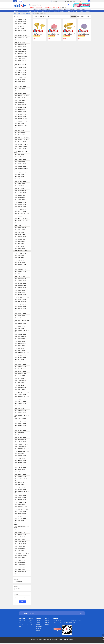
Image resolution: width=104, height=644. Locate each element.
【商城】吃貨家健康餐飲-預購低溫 (21, 507)
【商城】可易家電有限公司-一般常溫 (22, 392)
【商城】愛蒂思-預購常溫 (19, 195)
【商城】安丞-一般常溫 (19, 40)
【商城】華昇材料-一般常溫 (20, 272)
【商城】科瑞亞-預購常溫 (19, 546)
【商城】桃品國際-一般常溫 (20, 181)
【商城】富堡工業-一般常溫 (20, 207)
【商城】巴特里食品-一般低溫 (20, 58)
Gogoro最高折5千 (40, 7)
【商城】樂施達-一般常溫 (19, 241)
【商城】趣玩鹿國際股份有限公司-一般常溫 (22, 527)
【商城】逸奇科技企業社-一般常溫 (21, 121)
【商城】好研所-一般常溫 (19, 558)
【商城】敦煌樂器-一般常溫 (20, 33)
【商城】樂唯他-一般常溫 (19, 346)
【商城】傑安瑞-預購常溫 (19, 339)
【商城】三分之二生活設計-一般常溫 (22, 276)
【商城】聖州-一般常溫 (19, 28)
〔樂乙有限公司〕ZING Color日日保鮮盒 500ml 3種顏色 (84, 34)
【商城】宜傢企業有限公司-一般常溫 (22, 140)
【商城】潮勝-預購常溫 (19, 258)
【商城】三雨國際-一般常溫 (20, 172)
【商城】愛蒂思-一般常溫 (19, 197)
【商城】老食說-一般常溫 (19, 376)
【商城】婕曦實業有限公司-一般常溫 (22, 96)
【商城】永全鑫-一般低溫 (19, 567)
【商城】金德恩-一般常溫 (19, 399)
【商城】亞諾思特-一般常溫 (20, 112)
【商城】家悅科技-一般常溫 (20, 364)
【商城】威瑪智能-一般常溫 (20, 237)
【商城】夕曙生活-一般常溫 (20, 544)
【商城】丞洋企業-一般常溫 (20, 394)
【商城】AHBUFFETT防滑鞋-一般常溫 (22, 321)
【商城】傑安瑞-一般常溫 (19, 341)
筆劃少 (83, 16)
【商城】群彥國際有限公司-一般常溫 (22, 449)
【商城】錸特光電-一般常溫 (20, 216)
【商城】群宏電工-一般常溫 (20, 24)
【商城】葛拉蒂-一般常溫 (19, 135)
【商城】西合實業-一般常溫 (20, 19)
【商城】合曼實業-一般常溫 (20, 279)
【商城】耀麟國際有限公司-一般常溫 (22, 353)
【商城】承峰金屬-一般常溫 (20, 369)
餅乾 (63, 7)
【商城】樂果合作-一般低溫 (20, 306)
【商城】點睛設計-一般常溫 (20, 404)
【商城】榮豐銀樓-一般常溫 (20, 49)
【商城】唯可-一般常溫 (19, 408)
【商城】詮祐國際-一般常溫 (20, 357)
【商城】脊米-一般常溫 (19, 378)
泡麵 (65, 7)
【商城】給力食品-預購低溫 (20, 75)
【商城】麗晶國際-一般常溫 (20, 343)
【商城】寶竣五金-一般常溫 (20, 401)
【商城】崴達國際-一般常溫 (20, 45)
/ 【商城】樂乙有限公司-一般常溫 (40, 14)
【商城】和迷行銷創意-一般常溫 (21, 387)
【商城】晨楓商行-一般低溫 (20, 421)
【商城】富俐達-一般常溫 (19, 82)
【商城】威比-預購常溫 (19, 433)
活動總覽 (78, 10)
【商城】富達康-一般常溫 (19, 290)
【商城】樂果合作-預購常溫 (20, 304)
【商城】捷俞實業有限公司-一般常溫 (22, 397)
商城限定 (18, 589)
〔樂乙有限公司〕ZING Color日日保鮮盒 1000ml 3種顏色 (54, 34)
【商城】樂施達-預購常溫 (19, 239)
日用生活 (75, 11)
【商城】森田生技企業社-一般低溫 (21, 221)
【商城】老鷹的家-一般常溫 (20, 442)
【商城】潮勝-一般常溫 (19, 260)
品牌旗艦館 (42, 10)
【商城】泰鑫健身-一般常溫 (20, 474)
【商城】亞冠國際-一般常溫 (20, 411)
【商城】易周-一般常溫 (19, 130)
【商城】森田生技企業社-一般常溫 (21, 223)
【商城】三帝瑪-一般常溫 (19, 89)
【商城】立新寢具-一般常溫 (20, 149)
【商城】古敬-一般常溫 (19, 521)
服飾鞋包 (88, 11)
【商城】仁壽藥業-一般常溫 (20, 381)
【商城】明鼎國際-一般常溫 (20, 68)
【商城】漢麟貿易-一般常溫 (20, 283)
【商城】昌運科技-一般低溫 (20, 311)
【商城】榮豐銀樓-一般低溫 (20, 47)
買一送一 (48, 10)
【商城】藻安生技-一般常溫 (20, 142)
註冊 (71, 1)
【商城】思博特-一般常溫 (19, 100)
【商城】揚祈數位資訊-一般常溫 (21, 374)
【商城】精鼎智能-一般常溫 (20, 288)
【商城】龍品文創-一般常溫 (20, 337)
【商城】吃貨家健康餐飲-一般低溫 (21, 509)
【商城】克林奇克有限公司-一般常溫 (22, 179)
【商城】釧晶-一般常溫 (19, 128)
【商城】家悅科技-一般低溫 (20, 362)
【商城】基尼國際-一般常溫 (20, 437)
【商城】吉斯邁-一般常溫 (19, 162)
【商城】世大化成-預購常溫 (20, 209)
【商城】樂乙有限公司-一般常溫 (21, 251)
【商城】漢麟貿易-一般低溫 (20, 281)
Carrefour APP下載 (62, 1)
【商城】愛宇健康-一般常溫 (20, 426)
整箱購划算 (72, 10)
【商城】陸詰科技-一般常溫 (20, 447)
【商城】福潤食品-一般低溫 (20, 21)
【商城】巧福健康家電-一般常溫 (21, 54)
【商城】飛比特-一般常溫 (19, 262)
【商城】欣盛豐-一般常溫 (19, 470)
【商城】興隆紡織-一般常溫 (20, 334)
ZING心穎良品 (19, 581)
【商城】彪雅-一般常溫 (19, 177)
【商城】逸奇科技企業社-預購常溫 (21, 119)
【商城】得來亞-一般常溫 (19, 390)
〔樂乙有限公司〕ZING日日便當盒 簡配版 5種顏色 (39, 34)
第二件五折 (54, 10)
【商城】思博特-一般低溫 (19, 98)
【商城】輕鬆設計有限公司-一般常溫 (22, 267)
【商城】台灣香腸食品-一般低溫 (21, 146)
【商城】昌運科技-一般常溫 (20, 313)
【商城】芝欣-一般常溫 (19, 328)
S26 (56, 7)
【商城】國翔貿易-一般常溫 (20, 428)
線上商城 (36, 10)
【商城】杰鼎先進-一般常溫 (20, 355)
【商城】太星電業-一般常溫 (20, 489)
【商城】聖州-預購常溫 (19, 26)
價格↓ (79, 16)
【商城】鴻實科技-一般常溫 (20, 164)
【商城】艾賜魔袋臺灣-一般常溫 (21, 274)
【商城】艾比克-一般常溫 (19, 184)
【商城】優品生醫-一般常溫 (20, 406)
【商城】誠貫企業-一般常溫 (20, 202)
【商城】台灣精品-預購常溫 (20, 228)
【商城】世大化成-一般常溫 (20, 211)
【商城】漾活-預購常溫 (19, 186)
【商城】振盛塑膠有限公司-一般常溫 (22, 555)
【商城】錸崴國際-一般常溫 (20, 460)
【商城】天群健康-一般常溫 (20, 52)
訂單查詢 (80, 1)
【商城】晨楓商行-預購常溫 (20, 419)
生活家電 (42, 11)
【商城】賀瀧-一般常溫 (19, 385)
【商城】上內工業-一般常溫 (20, 467)
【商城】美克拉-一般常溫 (19, 42)
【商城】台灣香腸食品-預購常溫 (21, 144)
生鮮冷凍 (23, 11)
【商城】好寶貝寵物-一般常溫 (20, 109)
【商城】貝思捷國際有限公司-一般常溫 (22, 169)
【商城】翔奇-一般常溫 (19, 244)
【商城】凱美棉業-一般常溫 (20, 495)
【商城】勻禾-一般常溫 (19, 472)
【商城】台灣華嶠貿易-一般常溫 (21, 204)
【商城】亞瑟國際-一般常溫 (20, 324)
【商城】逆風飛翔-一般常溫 (20, 463)
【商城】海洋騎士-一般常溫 (20, 299)
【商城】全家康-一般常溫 (19, 200)
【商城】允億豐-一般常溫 (19, 326)
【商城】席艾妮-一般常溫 (19, 79)
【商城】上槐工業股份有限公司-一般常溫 (22, 480)
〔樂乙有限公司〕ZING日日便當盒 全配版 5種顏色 (69, 34)
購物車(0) (84, 1)
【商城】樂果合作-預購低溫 (20, 302)
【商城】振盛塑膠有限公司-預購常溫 (22, 553)
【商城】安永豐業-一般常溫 (20, 193)
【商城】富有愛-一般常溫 (19, 560)
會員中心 (75, 1)
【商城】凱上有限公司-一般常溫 (21, 444)
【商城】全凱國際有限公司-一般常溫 (22, 532)
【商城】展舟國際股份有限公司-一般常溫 (22, 416)
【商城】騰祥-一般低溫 (19, 482)
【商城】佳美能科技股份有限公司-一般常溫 (22, 152)
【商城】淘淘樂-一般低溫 (19, 537)
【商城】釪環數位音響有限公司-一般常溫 (22, 331)
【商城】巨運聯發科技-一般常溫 (21, 225)
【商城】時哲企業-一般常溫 (20, 31)
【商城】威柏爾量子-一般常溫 (20, 292)
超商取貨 (88, 10)
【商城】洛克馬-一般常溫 (19, 504)
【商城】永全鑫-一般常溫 (19, 569)
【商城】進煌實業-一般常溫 (20, 574)
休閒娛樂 (68, 11)
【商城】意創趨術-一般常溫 (20, 516)
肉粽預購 (46, 7)
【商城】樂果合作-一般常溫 (20, 309)
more (81, 614)
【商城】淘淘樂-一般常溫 (19, 539)
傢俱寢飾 (81, 11)
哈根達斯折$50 (32, 7)
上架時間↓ (88, 16)
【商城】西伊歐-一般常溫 (19, 248)
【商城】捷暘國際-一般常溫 (20, 440)
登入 (68, 1)
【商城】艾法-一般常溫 (19, 465)
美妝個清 (55, 11)
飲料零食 (29, 11)
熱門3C (49, 11)
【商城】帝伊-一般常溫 (19, 155)
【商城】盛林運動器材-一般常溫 (21, 269)
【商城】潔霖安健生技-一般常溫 (21, 72)
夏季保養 (60, 7)
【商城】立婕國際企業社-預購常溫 (21, 35)
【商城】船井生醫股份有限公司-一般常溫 (22, 492)
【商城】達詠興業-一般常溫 (20, 114)
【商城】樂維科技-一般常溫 (20, 318)
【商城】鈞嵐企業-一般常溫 (20, 502)
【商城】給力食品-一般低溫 (20, 77)
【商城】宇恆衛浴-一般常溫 (20, 542)
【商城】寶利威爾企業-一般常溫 (21, 286)
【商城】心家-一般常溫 (19, 551)
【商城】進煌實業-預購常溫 (20, 572)
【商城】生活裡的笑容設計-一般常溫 (22, 451)
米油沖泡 (36, 11)
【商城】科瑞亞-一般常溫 (19, 548)
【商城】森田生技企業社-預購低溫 (21, 218)
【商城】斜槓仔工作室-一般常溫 (21, 498)
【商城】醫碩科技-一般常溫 (20, 191)
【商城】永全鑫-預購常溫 (19, 565)
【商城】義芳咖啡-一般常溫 (20, 70)
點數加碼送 (60, 10)
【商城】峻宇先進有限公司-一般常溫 (22, 297)
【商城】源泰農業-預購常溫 (20, 105)
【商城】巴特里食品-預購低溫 (20, 56)
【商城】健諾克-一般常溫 (19, 230)
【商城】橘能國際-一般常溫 (20, 295)
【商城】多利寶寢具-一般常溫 (20, 265)
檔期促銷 (66, 10)
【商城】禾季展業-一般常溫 (20, 535)
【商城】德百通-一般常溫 (19, 157)
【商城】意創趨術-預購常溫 (20, 514)
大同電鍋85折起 (52, 7)
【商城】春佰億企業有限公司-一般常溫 (22, 65)
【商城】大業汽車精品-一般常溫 (21, 126)
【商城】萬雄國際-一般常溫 (20, 93)
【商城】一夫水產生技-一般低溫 (21, 91)
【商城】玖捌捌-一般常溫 (19, 458)
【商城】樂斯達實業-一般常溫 (20, 235)
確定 (22, 602)
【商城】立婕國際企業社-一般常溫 (21, 38)
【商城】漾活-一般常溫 (19, 188)
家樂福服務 (54, 1)
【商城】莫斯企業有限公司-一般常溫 (22, 214)
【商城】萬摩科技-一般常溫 (20, 253)
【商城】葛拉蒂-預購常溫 (19, 133)
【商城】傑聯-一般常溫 (19, 348)
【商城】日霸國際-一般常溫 (20, 413)
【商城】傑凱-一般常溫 (19, 530)
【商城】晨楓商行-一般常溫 (20, 423)
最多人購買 (74, 16)
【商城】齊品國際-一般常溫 (20, 430)
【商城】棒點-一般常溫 (19, 103)
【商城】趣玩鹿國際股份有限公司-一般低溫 (22, 524)
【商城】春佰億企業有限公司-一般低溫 (22, 61)
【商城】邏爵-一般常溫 (19, 123)
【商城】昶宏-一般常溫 (19, 360)
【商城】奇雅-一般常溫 (19, 84)
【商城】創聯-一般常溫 (19, 232)
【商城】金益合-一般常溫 (19, 316)
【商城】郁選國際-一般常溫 (20, 456)
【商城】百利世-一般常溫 (19, 487)
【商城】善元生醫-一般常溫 (20, 518)
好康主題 (16, 11)
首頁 (15, 14)
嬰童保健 (62, 11)
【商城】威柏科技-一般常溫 (20, 371)
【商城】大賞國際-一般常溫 (20, 367)
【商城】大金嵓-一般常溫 (19, 350)
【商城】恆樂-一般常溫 (19, 174)
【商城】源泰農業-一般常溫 (20, 107)
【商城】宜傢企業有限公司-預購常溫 (22, 137)
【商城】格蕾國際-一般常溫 (20, 159)
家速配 (83, 10)
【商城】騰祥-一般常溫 (19, 485)
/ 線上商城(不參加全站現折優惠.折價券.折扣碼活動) (25, 14)
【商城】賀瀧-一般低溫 (19, 383)
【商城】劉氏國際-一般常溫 (20, 86)
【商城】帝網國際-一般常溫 (20, 511)
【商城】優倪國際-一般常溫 (20, 500)
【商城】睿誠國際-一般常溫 (20, 166)
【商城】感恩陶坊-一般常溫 (20, 116)
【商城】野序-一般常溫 (19, 255)
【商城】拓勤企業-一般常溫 (20, 477)
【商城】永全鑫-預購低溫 (19, 562)
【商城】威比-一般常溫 (19, 435)
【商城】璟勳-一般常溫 (19, 246)
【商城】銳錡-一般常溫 (19, 453)
